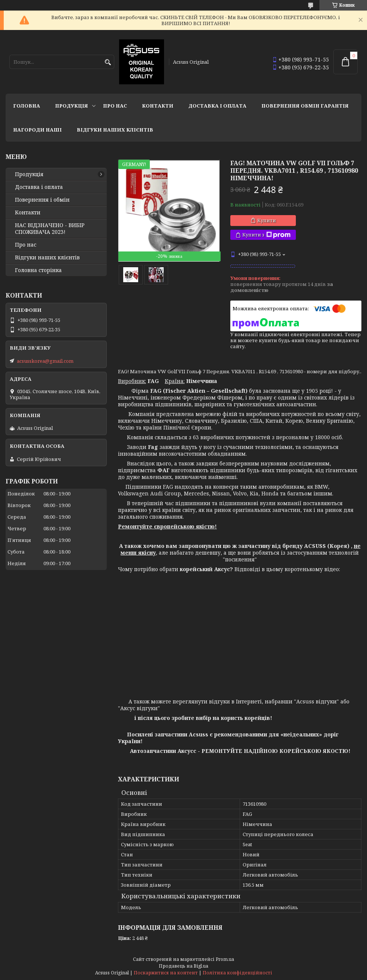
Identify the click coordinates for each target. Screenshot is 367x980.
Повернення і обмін (42, 200)
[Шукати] (108, 62)
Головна (27, 106)
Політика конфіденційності (237, 973)
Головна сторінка (38, 270)
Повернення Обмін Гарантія (305, 106)
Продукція (72, 106)
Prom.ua (225, 959)
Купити (267, 220)
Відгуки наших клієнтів (115, 130)
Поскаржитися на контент (166, 973)
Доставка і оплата (217, 106)
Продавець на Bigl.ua (183, 966)
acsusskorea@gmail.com (45, 361)
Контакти (158, 106)
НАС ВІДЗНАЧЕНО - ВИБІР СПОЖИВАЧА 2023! (50, 229)
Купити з (266, 235)
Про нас (115, 106)
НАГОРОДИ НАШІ (37, 130)
